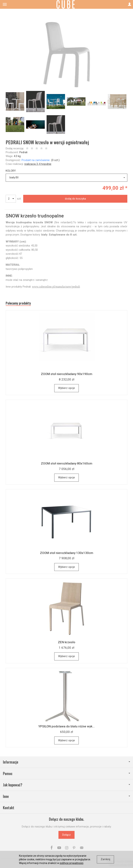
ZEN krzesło (67, 642)
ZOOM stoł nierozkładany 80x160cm (67, 463)
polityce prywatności (72, 863)
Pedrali (23, 152)
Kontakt (9, 808)
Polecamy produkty (18, 303)
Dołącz (66, 835)
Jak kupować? (66, 785)
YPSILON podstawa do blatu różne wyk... (66, 726)
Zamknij (105, 859)
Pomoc (66, 774)
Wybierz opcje (66, 388)
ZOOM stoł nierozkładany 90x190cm (67, 374)
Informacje (66, 762)
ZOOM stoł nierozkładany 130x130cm (67, 553)
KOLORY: (11, 171)
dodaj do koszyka (75, 199)
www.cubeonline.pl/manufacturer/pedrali (56, 287)
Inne (66, 796)
